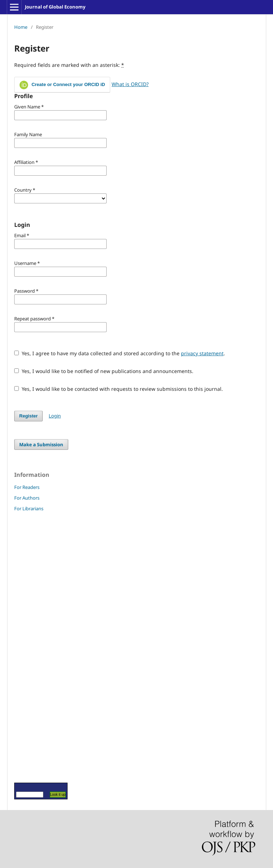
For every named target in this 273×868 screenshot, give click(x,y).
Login (55, 416)
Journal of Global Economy (55, 7)
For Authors (27, 498)
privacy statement (202, 353)
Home (21, 27)
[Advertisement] (36, 647)
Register (28, 416)
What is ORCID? (130, 84)
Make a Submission (41, 444)
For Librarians (29, 508)
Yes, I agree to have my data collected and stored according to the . (120, 353)
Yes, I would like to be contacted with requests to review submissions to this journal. (119, 389)
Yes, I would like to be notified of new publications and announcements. (104, 371)
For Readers (27, 487)
